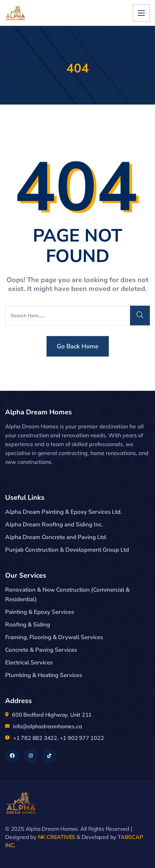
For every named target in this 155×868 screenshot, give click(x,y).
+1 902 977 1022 (82, 738)
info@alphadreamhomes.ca (47, 726)
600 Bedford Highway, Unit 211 (52, 715)
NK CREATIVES (57, 837)
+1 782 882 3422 (35, 738)
